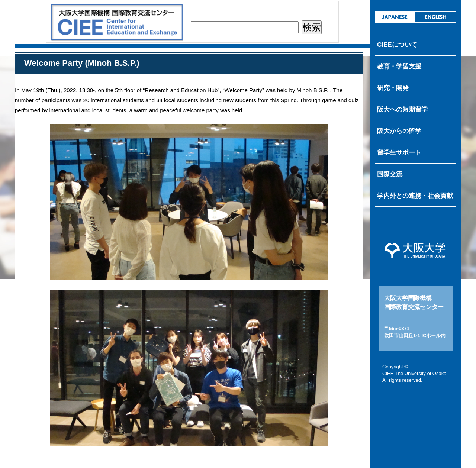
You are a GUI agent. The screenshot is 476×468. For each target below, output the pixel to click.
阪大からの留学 (399, 131)
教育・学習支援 (399, 66)
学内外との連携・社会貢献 (415, 196)
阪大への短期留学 (402, 109)
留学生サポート (399, 153)
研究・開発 (393, 88)
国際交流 (390, 174)
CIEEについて (397, 45)
